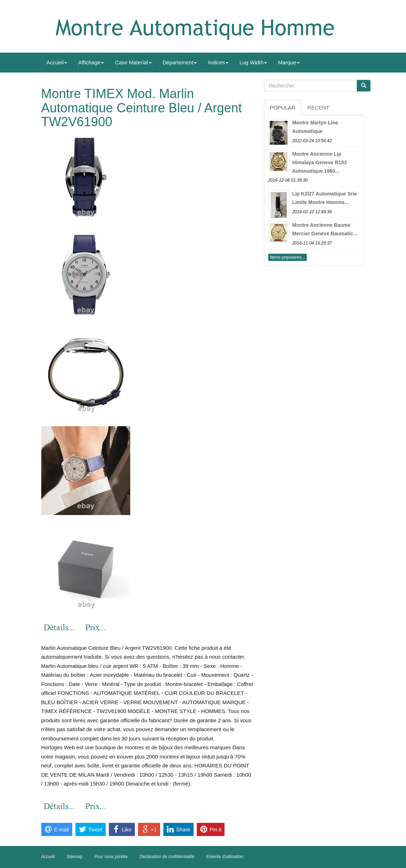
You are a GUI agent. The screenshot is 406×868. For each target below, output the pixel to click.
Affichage (91, 62)
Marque (289, 62)
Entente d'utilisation (225, 857)
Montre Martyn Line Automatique (315, 127)
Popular (283, 108)
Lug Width (253, 62)
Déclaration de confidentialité (167, 857)
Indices (218, 62)
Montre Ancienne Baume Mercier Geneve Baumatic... (325, 229)
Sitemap (75, 857)
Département (180, 62)
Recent (318, 108)
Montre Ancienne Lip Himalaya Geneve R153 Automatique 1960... (319, 162)
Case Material (133, 62)
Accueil (57, 62)
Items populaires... (288, 257)
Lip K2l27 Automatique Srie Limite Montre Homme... (325, 198)
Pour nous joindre (111, 857)
